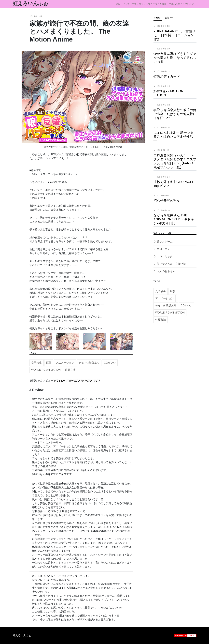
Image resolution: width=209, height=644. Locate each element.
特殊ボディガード (167, 76)
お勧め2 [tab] (169, 18)
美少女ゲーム (163, 242)
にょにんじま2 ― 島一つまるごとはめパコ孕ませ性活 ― (173, 136)
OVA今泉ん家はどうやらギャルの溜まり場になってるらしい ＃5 (175, 58)
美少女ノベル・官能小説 (170, 264)
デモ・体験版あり (89, 365)
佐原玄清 (70, 372)
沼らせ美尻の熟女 (167, 201)
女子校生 (37, 365)
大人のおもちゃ (164, 271)
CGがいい (110, 365)
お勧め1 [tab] (158, 18)
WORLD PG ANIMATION (46, 372)
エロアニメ (162, 249)
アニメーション (65, 365)
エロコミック (163, 256)
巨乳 (49, 365)
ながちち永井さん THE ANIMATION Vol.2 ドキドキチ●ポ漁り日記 (174, 219)
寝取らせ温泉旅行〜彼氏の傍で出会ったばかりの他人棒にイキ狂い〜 (175, 114)
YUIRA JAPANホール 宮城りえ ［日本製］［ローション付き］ (174, 35)
